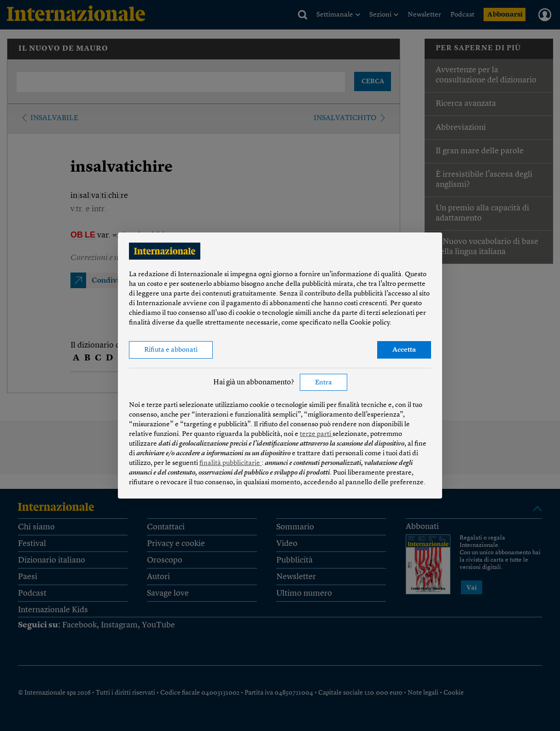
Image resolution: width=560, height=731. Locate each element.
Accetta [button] (404, 350)
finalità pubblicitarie (230, 463)
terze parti (316, 434)
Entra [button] (324, 383)
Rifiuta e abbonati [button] (171, 350)
